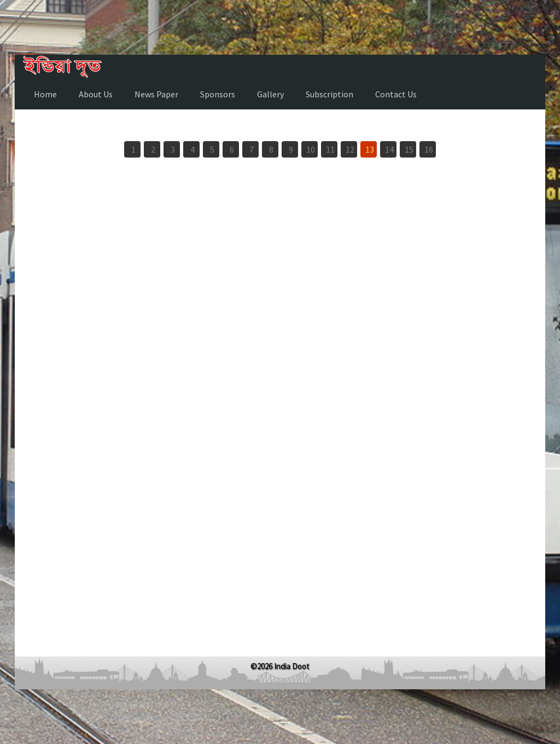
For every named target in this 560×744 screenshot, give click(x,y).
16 (429, 149)
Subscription (329, 94)
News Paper (156, 94)
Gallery (270, 94)
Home (45, 94)
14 (389, 149)
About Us (96, 94)
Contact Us (396, 94)
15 (409, 149)
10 (311, 149)
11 (330, 149)
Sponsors (218, 94)
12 (350, 149)
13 (370, 149)
